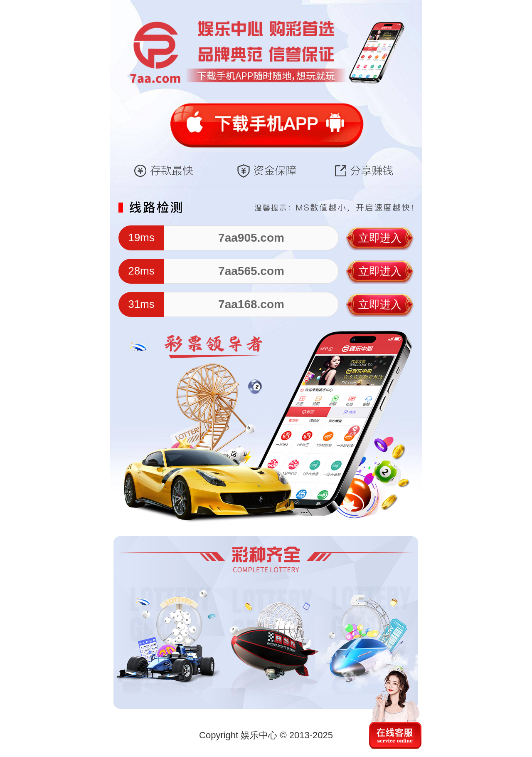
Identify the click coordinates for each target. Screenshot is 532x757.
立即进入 (380, 238)
